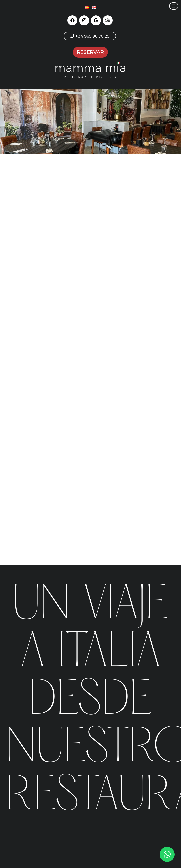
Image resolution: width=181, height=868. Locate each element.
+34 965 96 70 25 (90, 36)
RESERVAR (90, 52)
